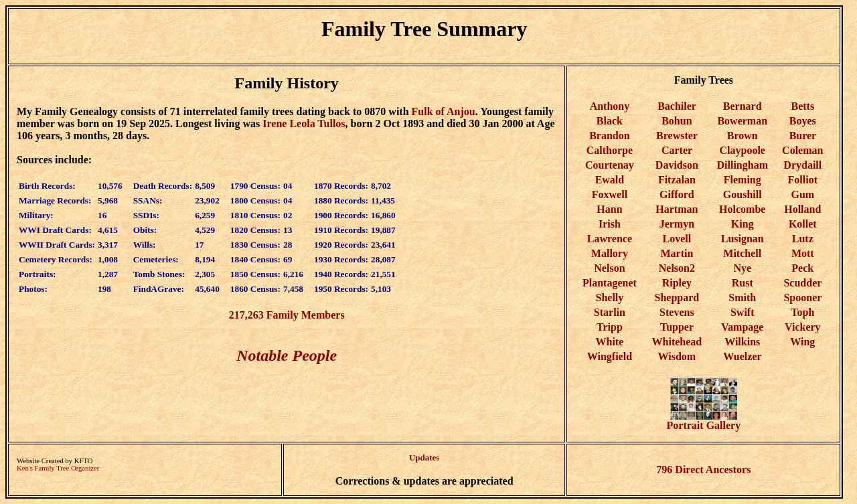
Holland (802, 209)
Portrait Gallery (704, 421)
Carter (677, 150)
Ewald (610, 180)
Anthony (610, 106)
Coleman (802, 150)
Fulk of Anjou (444, 111)
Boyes (803, 121)
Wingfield (610, 356)
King (743, 224)
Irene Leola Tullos (304, 123)
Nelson (609, 268)
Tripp (610, 327)
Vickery (803, 327)
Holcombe (742, 209)
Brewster (677, 136)
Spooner (802, 298)
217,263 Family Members (287, 315)
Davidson (677, 165)
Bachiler (677, 106)
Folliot (803, 180)
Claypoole (743, 150)
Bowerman (742, 121)
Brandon (609, 136)
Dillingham (743, 165)
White (610, 342)
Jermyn (677, 224)
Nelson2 (677, 268)
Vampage (742, 327)
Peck (802, 268)
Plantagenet (610, 283)
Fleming (743, 180)
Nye (742, 268)
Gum (802, 194)
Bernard (743, 106)
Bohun (677, 121)
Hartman (677, 209)
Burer (803, 136)
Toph (802, 312)
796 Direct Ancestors (703, 470)
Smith (742, 298)
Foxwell (610, 194)
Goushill (743, 194)
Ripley (677, 283)
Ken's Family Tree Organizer (58, 468)
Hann (609, 209)
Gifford (677, 194)
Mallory (610, 253)
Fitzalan (677, 180)
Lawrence (610, 239)
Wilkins (742, 342)
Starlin (610, 312)
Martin (677, 253)
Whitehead (677, 342)
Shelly (610, 298)
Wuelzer (742, 356)
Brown (743, 136)
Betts (802, 106)
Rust (743, 283)
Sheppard (677, 298)
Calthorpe (610, 150)
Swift (743, 312)
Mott (803, 253)
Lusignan (743, 239)
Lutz (803, 239)
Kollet (803, 224)
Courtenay (610, 165)
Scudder (802, 283)
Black (610, 121)
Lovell (677, 239)
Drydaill (802, 165)
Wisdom (677, 356)
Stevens (677, 312)
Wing (802, 342)
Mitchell (742, 253)
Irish (610, 224)
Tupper (677, 327)
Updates (424, 457)
